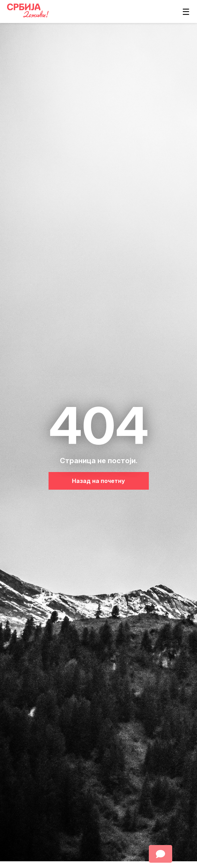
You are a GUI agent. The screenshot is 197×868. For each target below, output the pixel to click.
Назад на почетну (98, 481)
